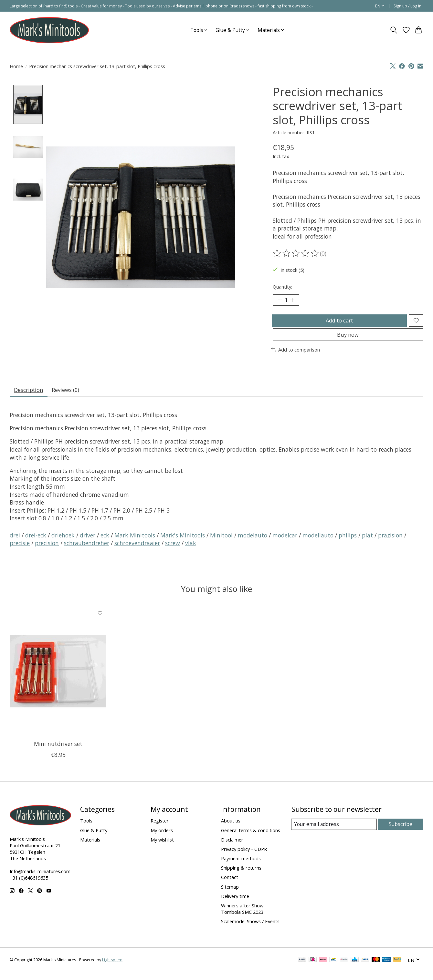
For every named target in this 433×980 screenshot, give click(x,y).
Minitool (221, 543)
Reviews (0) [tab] (71, 397)
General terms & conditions (251, 838)
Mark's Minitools (183, 543)
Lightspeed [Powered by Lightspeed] (112, 968)
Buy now (348, 340)
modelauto (253, 543)
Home (16, 66)
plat (367, 543)
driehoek (63, 543)
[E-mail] (334, 832)
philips (348, 543)
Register (160, 829)
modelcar (285, 543)
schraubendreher (87, 551)
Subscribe (401, 832)
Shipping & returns (241, 875)
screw (173, 551)
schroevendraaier (137, 551)
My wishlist (162, 847)
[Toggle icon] (394, 30)
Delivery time (235, 904)
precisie (20, 551)
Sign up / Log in (407, 6)
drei (15, 543)
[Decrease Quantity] (280, 301)
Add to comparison (296, 356)
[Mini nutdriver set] (58, 679)
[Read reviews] (296, 253)
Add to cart (338, 323)
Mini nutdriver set (58, 751)
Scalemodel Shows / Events (250, 929)
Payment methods (241, 866)
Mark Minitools (135, 543)
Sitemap (230, 894)
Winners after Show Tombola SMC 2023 (242, 916)
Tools (86, 829)
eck (105, 543)
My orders (162, 838)
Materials (90, 847)
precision (47, 551)
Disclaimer (232, 847)
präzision (390, 543)
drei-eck (36, 543)
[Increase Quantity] (294, 301)
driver (88, 543)
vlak (191, 551)
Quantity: (282, 287)
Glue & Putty (94, 838)
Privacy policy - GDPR (244, 857)
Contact (230, 885)
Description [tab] (30, 397)
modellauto (318, 543)
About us (231, 829)
